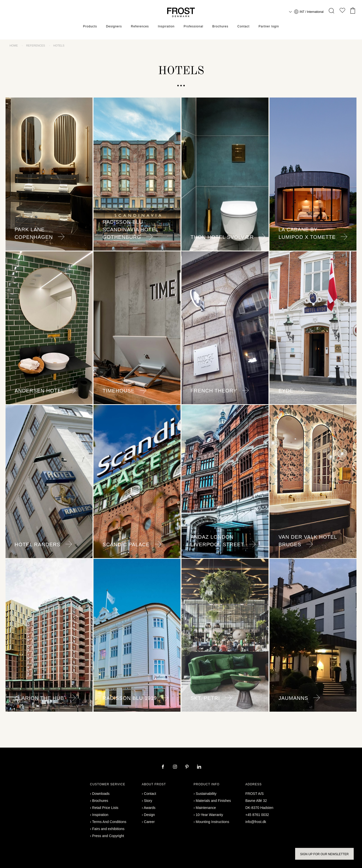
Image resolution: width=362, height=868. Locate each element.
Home (14, 45)
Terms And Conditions (109, 822)
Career (149, 822)
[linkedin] (199, 767)
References (140, 26)
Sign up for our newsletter (324, 854)
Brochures (220, 26)
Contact (243, 26)
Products (90, 26)
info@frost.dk (256, 822)
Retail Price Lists (105, 808)
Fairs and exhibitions (108, 829)
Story (148, 801)
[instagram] (175, 767)
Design (150, 815)
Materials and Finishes (213, 801)
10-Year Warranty (210, 815)
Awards (150, 808)
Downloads (101, 794)
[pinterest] (188, 767)
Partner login (269, 26)
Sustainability (206, 794)
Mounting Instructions (213, 822)
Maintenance (206, 808)
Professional (193, 26)
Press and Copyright (108, 836)
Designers (114, 26)
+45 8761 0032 (257, 815)
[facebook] (163, 767)
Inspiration (166, 26)
